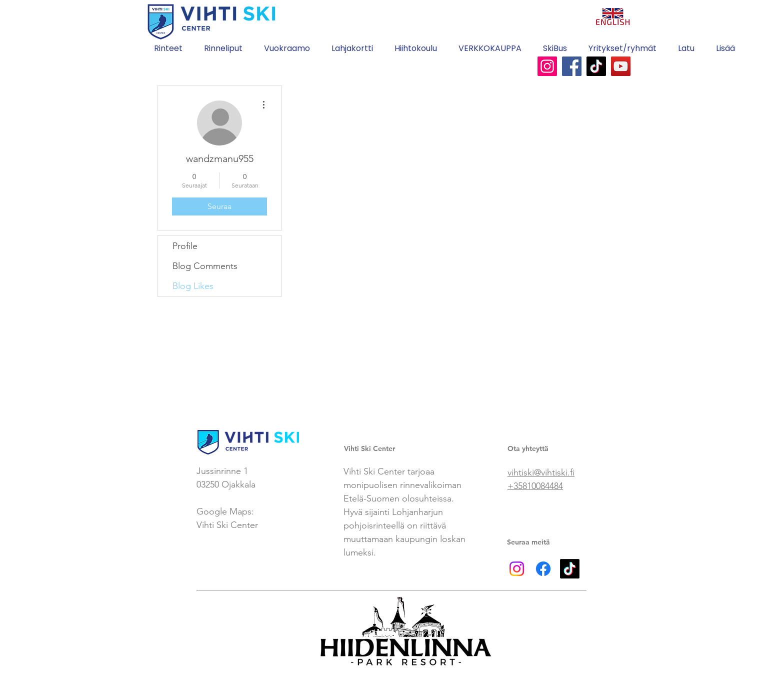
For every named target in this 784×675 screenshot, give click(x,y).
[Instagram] (547, 66)
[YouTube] (621, 66)
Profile (185, 246)
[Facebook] (572, 66)
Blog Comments (205, 266)
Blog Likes (193, 286)
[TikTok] (596, 66)
